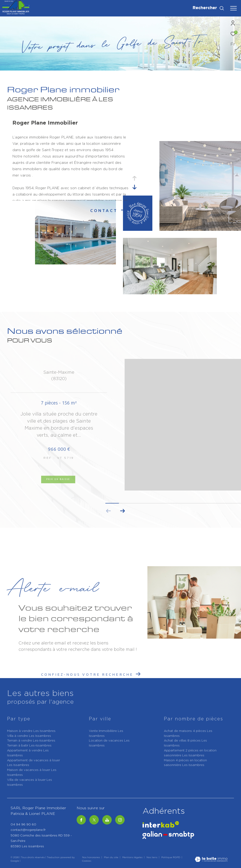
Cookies (87, 861)
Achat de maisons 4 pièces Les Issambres (188, 734)
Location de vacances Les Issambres (109, 743)
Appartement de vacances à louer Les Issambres (34, 763)
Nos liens (152, 857)
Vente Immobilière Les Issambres (106, 734)
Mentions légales (133, 857)
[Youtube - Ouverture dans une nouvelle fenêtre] (107, 820)
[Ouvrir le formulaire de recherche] (208, 8)
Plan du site (111, 857)
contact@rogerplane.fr (28, 830)
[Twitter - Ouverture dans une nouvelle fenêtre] (94, 820)
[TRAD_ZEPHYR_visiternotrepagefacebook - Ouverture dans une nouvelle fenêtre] (81, 820)
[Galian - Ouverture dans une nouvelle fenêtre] (168, 835)
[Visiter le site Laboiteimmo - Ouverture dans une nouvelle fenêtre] (211, 860)
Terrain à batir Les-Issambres (29, 746)
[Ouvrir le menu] (233, 8)
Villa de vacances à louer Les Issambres (30, 782)
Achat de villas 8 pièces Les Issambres (185, 743)
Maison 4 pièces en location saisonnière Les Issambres (185, 763)
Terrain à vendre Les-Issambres (31, 741)
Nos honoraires (91, 857)
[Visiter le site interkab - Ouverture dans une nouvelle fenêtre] (161, 824)
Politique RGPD (171, 857)
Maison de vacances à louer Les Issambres (32, 773)
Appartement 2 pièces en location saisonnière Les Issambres (190, 753)
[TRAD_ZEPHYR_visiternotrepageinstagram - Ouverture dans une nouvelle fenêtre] (120, 820)
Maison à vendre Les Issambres (31, 731)
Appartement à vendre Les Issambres (28, 753)
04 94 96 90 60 (23, 825)
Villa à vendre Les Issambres (29, 736)
